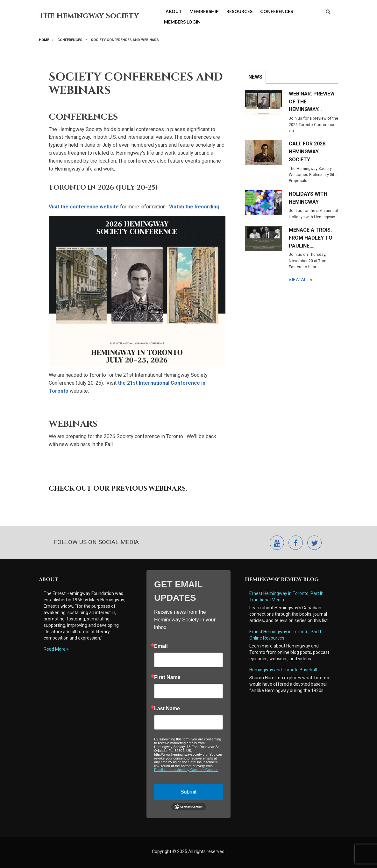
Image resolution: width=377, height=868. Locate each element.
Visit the (84, 207)
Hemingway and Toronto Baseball (283, 670)
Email (161, 646)
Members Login (182, 22)
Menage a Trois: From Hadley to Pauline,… (311, 238)
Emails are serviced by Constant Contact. (186, 770)
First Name (167, 677)
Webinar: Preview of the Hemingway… (312, 102)
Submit (188, 792)
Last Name (167, 709)
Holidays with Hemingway (308, 198)
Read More (55, 649)
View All (299, 280)
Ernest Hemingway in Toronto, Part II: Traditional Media (287, 597)
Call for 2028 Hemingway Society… (307, 152)
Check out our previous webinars (117, 489)
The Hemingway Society (89, 16)
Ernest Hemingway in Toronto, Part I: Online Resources (286, 635)
